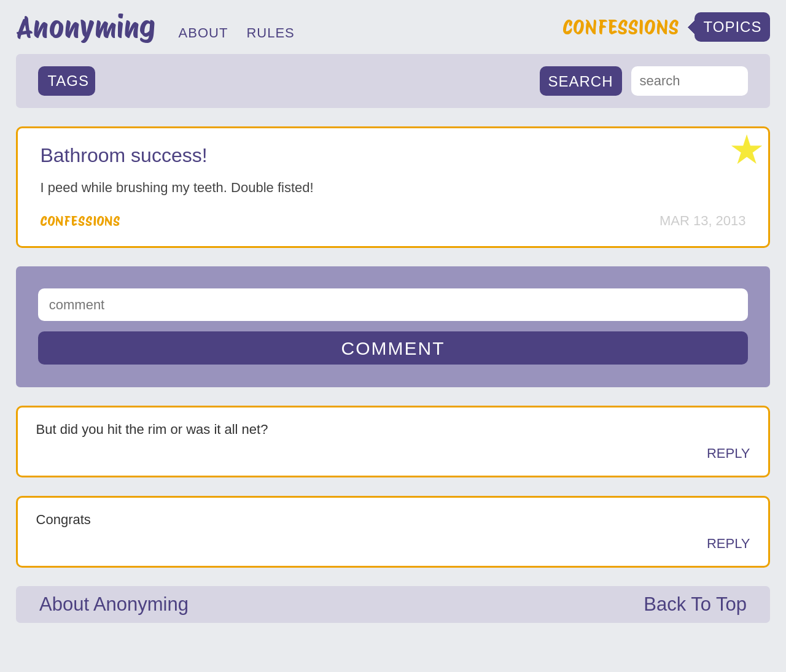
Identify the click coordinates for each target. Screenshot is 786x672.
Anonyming (86, 27)
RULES (270, 33)
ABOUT (204, 33)
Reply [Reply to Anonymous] (729, 453)
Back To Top (695, 604)
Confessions (80, 221)
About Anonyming (114, 604)
